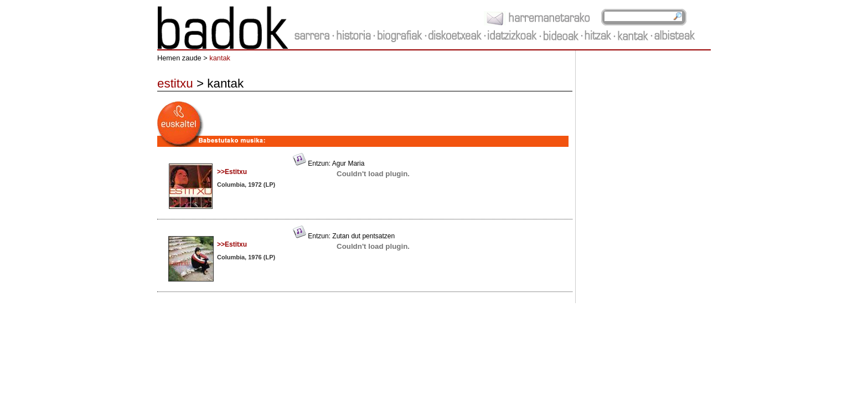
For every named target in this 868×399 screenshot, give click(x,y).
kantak (220, 58)
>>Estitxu (232, 172)
